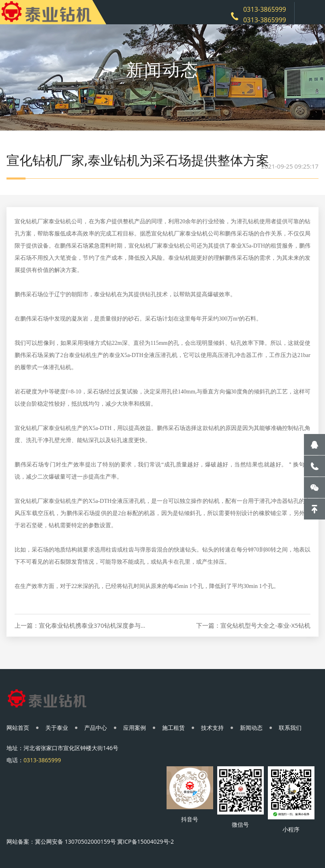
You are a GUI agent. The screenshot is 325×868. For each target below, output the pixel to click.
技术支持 (212, 728)
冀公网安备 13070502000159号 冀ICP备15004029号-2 (104, 841)
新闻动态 (251, 728)
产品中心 (96, 728)
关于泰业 (57, 728)
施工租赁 (173, 728)
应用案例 (135, 728)
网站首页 (18, 728)
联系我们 (290, 728)
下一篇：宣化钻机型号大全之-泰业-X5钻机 (253, 625)
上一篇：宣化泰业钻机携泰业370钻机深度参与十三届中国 (81, 625)
